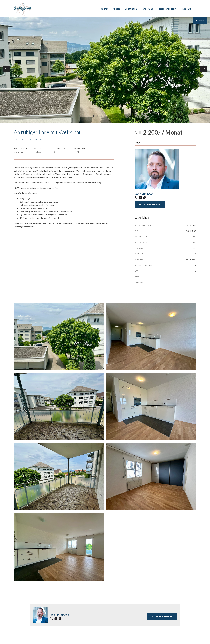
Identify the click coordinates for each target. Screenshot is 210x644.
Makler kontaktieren (150, 204)
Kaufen (104, 9)
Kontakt (187, 9)
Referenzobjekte (168, 9)
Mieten (117, 9)
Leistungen (131, 9)
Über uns (148, 9)
